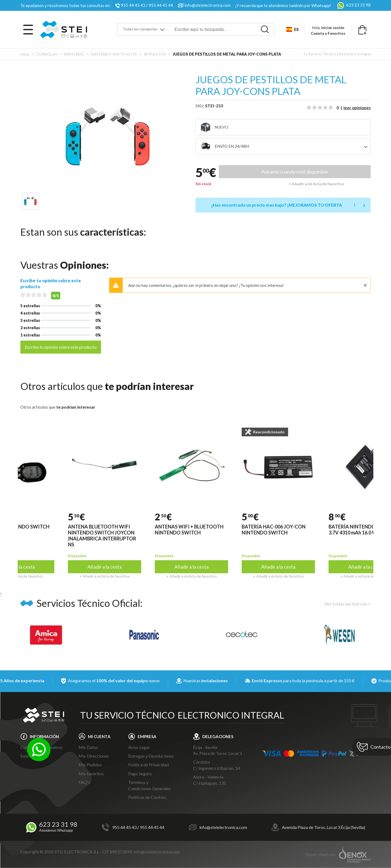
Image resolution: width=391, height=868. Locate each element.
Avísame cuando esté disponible (295, 172)
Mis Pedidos (90, 765)
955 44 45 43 (133, 5)
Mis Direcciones (94, 756)
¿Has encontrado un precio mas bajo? (283, 205)
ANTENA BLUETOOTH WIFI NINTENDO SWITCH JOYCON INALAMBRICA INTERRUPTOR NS (116, 536)
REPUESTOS (155, 54)
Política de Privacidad (149, 765)
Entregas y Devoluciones (151, 756)
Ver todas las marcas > (347, 604)
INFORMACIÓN (44, 736)
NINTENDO (74, 54)
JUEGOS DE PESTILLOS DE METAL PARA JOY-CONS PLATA (227, 54)
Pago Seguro (140, 773)
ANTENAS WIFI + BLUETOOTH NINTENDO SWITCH (203, 530)
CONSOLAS (47, 54)
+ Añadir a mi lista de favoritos (316, 184)
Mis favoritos (91, 773)
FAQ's (84, 782)
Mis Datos (88, 747)
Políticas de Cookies (147, 797)
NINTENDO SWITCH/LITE (114, 54)
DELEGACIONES (218, 736)
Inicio (25, 54)
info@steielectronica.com (207, 5)
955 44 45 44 (161, 5)
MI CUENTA (99, 736)
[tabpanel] (108, 136)
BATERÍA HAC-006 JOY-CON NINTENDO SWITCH (287, 530)
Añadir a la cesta (118, 567)
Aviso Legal (139, 747)
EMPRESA (147, 736)
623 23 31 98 (353, 5)
